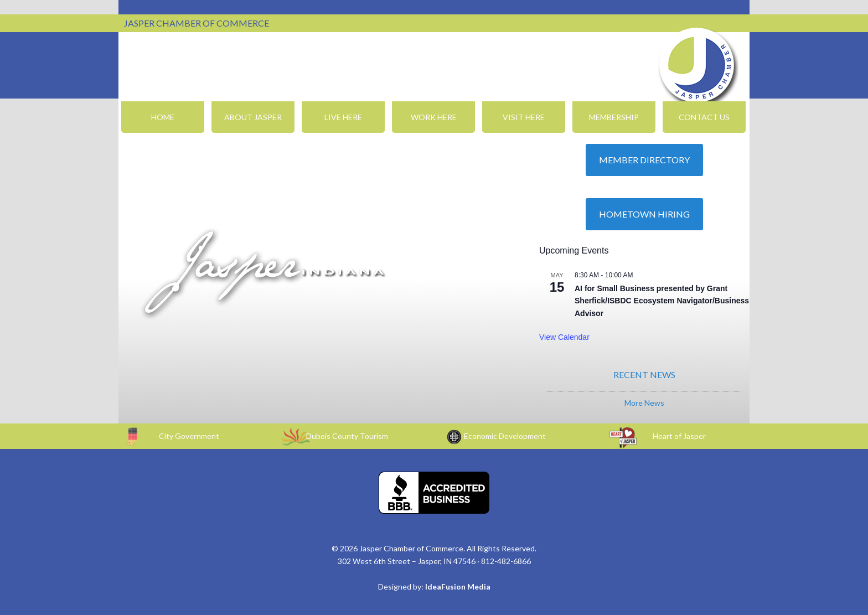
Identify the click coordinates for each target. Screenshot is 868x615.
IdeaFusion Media (458, 586)
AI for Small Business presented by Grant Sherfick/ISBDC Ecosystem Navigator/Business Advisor (662, 301)
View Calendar (564, 337)
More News (644, 403)
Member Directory (644, 160)
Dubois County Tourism (347, 436)
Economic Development (505, 436)
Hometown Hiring (644, 214)
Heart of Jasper (679, 436)
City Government (189, 436)
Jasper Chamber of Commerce (697, 65)
